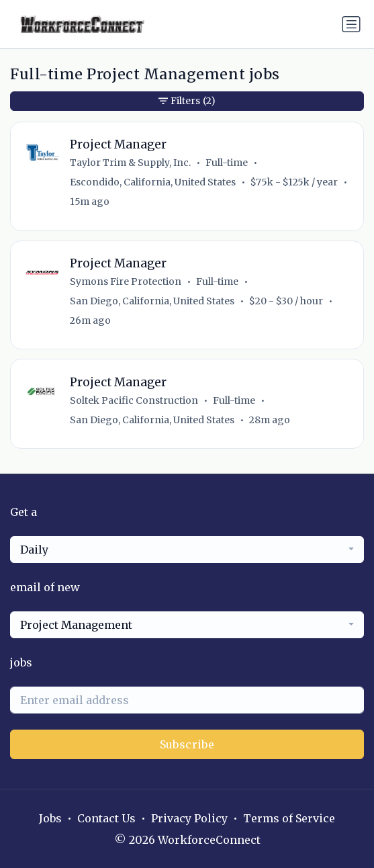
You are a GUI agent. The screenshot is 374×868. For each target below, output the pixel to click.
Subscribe (187, 744)
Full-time (227, 163)
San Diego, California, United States (152, 301)
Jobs (50, 818)
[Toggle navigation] (351, 24)
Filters (187, 101)
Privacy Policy (189, 818)
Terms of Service (289, 818)
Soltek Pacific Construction (134, 400)
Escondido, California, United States (153, 182)
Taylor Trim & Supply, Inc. (130, 163)
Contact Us (106, 818)
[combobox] (187, 550)
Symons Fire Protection (126, 281)
